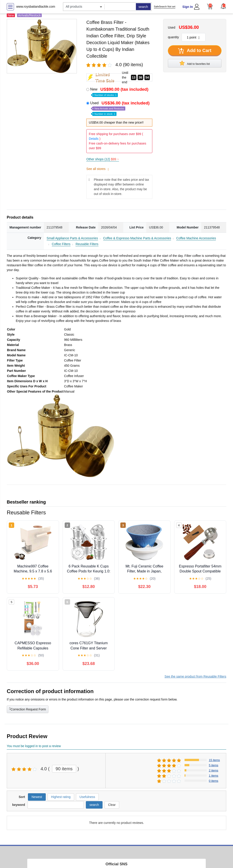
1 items (214, 776)
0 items (214, 781)
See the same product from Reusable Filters (195, 676)
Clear (112, 805)
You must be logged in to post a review (34, 746)
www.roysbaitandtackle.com (36, 7)
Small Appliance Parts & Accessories (72, 238)
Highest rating (61, 797)
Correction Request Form (28, 709)
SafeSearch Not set (165, 7)
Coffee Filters (61, 244)
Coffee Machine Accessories (196, 238)
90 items (64, 769)
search (143, 7)
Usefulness (87, 797)
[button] (223, 6)
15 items (214, 760)
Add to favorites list (195, 63)
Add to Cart (195, 51)
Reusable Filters (87, 244)
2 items (214, 770)
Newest (37, 797)
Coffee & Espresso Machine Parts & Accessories (137, 238)
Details (94, 139)
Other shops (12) (103, 159)
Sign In (188, 7)
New (120, 92)
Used (120, 108)
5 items (214, 765)
